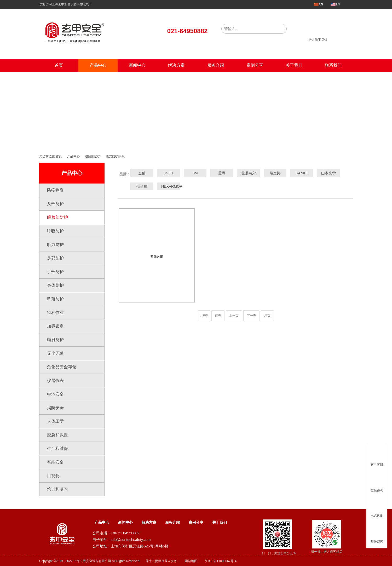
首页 (59, 65)
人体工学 (55, 421)
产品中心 (98, 65)
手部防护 (55, 272)
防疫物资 (55, 190)
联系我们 (333, 65)
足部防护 (55, 258)
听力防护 (55, 245)
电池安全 (55, 394)
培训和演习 (57, 489)
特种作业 (55, 313)
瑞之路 (275, 173)
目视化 (53, 476)
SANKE (302, 173)
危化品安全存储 (62, 367)
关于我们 (294, 65)
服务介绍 (216, 65)
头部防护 (55, 204)
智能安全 (55, 462)
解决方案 (176, 65)
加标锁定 (55, 326)
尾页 (267, 316)
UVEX (169, 173)
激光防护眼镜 (115, 156)
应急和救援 (57, 435)
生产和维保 (57, 448)
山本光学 (328, 173)
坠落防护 (55, 299)
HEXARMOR (169, 186)
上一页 (234, 316)
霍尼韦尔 (249, 173)
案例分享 (255, 65)
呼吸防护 (55, 231)
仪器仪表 (55, 381)
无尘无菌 (55, 353)
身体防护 (55, 285)
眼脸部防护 (93, 156)
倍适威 (142, 186)
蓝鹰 (222, 173)
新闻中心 (137, 65)
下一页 (251, 316)
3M (195, 173)
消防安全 (55, 408)
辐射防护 (55, 340)
